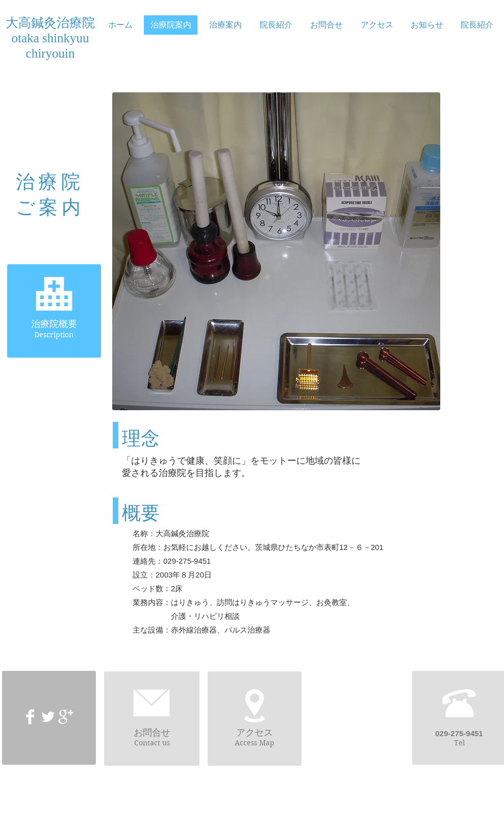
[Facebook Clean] (30, 717)
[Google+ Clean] (66, 717)
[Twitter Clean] (48, 717)
